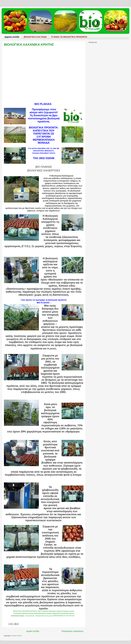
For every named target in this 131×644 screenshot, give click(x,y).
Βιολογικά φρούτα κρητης (43, 613)
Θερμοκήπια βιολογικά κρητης (63, 613)
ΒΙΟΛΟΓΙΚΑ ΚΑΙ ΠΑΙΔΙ (35, 37)
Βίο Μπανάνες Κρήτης (17, 616)
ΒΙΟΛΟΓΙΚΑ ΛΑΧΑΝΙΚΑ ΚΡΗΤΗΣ (29, 44)
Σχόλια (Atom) (17, 636)
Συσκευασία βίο (30, 616)
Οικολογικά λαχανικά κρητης (23, 613)
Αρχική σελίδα (12, 37)
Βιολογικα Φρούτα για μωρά (44, 616)
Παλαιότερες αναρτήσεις (72, 631)
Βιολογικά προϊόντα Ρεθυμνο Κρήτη (62, 611)
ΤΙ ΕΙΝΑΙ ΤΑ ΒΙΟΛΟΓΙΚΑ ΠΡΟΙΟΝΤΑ (69, 37)
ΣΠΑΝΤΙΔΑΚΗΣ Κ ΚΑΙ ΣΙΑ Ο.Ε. (64, 616)
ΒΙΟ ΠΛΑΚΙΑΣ (43, 611)
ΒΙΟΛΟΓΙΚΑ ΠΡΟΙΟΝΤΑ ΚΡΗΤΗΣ (25, 611)
